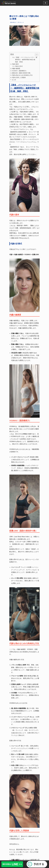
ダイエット (21, 22)
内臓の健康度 (16, 68)
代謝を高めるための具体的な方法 (22, 75)
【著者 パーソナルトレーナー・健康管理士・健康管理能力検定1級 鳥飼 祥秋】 (26, 60)
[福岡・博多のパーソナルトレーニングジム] (9, 3)
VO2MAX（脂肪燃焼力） (20, 71)
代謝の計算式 (19, 66)
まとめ (14, 80)
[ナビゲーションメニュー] (45, 3)
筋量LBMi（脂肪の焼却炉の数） (22, 73)
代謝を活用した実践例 (19, 77)
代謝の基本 (15, 64)
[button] (36, 55)
